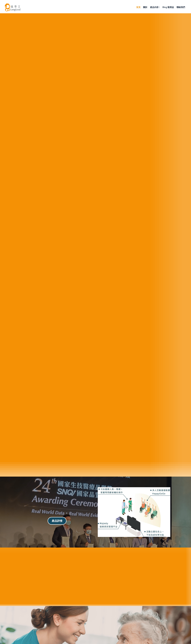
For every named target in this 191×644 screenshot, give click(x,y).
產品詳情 (57, 521)
